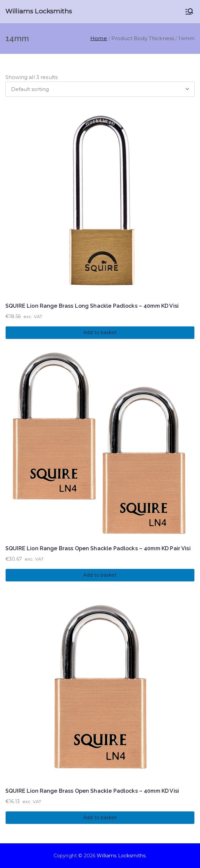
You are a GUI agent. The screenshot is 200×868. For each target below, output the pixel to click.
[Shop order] (100, 89)
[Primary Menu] (189, 11)
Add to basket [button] (100, 332)
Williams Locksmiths (39, 11)
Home (99, 38)
